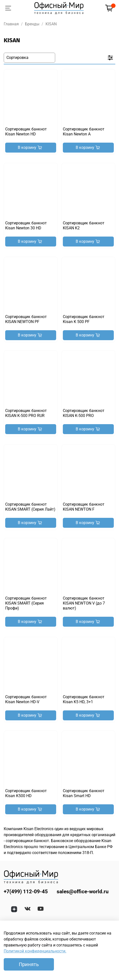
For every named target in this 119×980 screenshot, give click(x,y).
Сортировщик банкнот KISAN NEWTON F (84, 507)
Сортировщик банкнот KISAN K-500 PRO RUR (26, 413)
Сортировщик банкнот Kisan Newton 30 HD (26, 225)
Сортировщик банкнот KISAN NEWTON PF (26, 319)
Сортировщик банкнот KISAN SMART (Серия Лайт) (30, 507)
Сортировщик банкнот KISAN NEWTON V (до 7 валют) (84, 603)
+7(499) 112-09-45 (26, 892)
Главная (11, 24)
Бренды (32, 24)
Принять (29, 964)
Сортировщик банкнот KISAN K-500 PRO (84, 413)
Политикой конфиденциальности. (35, 951)
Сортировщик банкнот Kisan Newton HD (26, 132)
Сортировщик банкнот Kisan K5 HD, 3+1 (84, 699)
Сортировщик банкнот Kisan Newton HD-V (26, 699)
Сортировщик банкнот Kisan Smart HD (84, 793)
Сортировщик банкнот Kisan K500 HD (26, 793)
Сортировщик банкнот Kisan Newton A (84, 132)
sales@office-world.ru (83, 892)
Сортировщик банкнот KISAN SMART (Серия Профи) (26, 603)
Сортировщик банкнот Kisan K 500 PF (84, 319)
